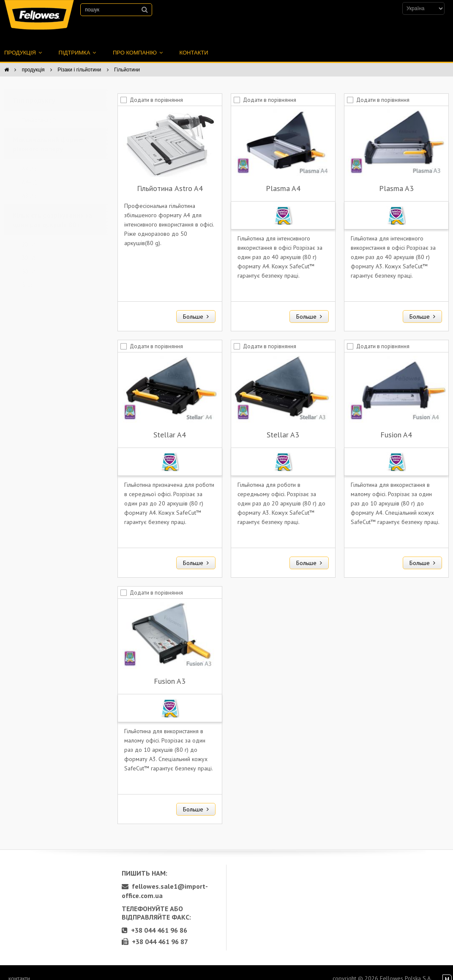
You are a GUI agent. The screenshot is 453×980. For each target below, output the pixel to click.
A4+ (30, 173)
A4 (29, 160)
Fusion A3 (170, 672)
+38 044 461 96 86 (154, 921)
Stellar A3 (283, 425)
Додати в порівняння (156, 91)
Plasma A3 (396, 179)
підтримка (77, 43)
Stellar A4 (170, 425)
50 (29, 262)
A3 (29, 187)
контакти (194, 43)
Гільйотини (127, 60)
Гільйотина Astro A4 (170, 179)
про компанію (138, 43)
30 (29, 249)
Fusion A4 (396, 425)
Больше (196, 307)
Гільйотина (39, 111)
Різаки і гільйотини (79, 60)
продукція (23, 43)
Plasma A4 (283, 179)
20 (29, 235)
